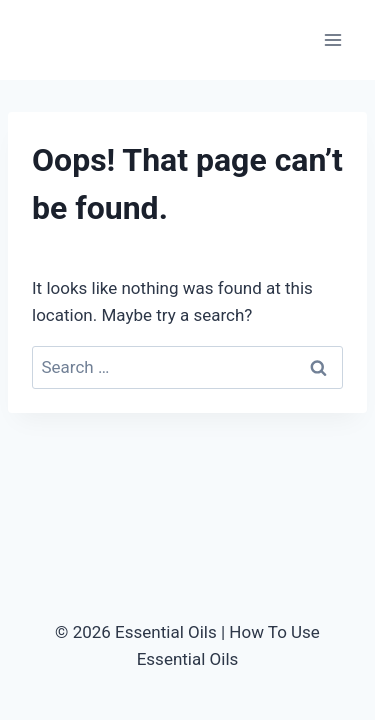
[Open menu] (332, 39)
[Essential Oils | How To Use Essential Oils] (90, 40)
